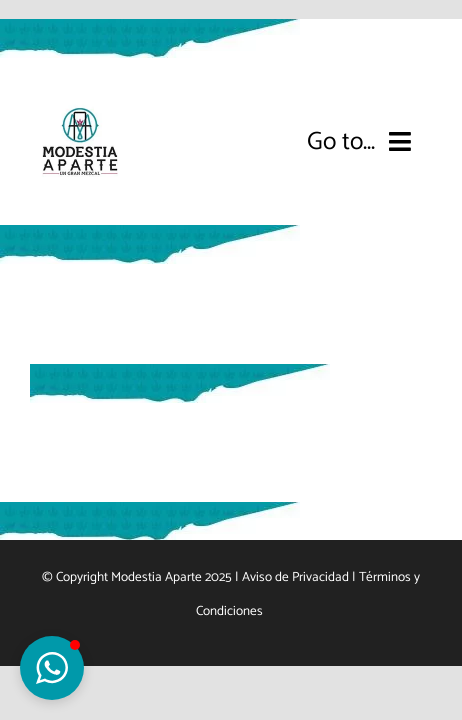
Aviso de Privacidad (295, 627)
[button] (52, 668)
